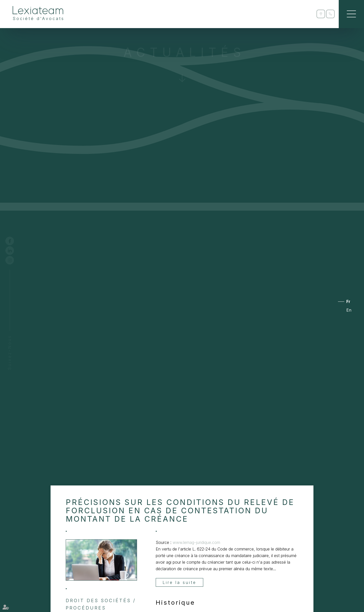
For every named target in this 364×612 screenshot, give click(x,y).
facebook (14, 241)
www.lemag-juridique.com (196, 542)
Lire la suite (179, 582)
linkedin (14, 251)
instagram (14, 260)
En (349, 310)
